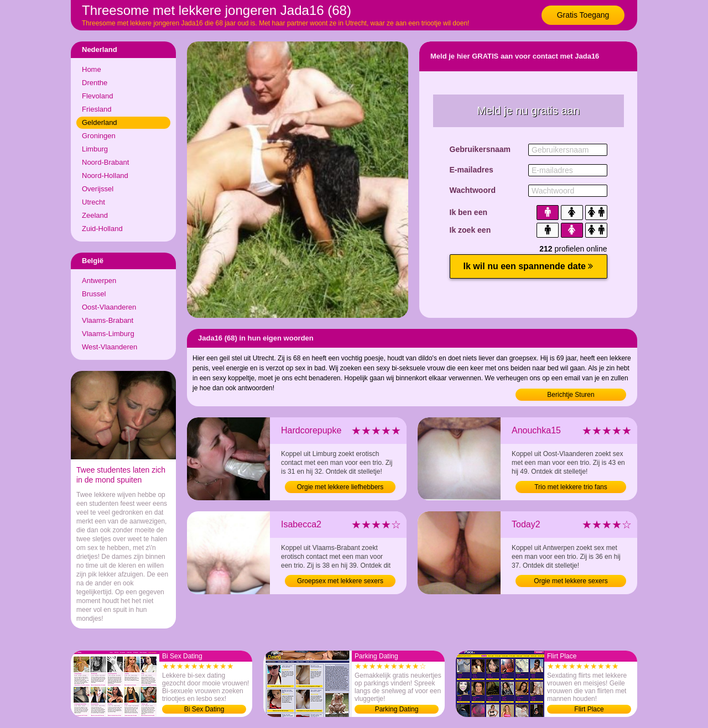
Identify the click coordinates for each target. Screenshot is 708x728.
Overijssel (98, 189)
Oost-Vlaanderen (109, 307)
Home (92, 69)
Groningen (99, 136)
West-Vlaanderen (110, 347)
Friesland (97, 109)
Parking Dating (397, 709)
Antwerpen (99, 281)
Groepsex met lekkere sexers (340, 581)
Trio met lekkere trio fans (571, 487)
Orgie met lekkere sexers (571, 581)
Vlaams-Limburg (108, 334)
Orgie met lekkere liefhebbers (340, 487)
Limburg (95, 149)
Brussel (94, 294)
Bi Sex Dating (204, 709)
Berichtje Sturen (571, 395)
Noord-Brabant (105, 162)
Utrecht (93, 202)
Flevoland (97, 96)
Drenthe (95, 83)
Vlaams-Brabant (108, 320)
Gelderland (100, 122)
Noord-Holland (105, 176)
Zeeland (95, 215)
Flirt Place (589, 709)
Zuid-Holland (102, 229)
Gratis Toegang (583, 15)
